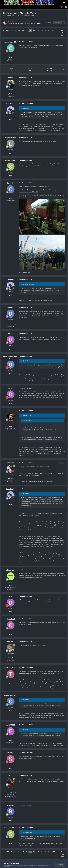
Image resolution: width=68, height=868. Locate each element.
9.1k (11, 426)
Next (53, 31)
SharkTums (10, 642)
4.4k (11, 93)
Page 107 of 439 (63, 33)
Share (49, 23)
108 (34, 31)
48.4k (11, 478)
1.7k (11, 323)
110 (42, 31)
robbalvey (12, 22)
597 (11, 153)
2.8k (11, 119)
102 (11, 31)
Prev (7, 31)
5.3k (11, 711)
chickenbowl (10, 619)
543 (11, 821)
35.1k (11, 657)
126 (11, 349)
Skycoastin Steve (10, 160)
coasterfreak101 (10, 695)
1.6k (11, 740)
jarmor (10, 78)
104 (19, 31)
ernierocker (10, 411)
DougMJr (10, 308)
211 (11, 768)
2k (11, 57)
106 (27, 31)
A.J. (10, 775)
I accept (60, 865)
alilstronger (10, 570)
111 (45, 31)
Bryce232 (10, 805)
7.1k (11, 791)
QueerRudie (10, 104)
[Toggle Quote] (22, 108)
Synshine (10, 753)
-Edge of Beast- (10, 138)
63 (11, 683)
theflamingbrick (10, 668)
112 (49, 31)
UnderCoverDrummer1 (10, 357)
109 (38, 31)
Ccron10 (10, 183)
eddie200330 (10, 725)
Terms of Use (6, 866)
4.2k (11, 176)
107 (30, 31)
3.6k (11, 586)
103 (15, 31)
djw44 (10, 334)
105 (23, 31)
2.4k (11, 199)
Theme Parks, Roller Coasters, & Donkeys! (30, 24)
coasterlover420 (10, 42)
